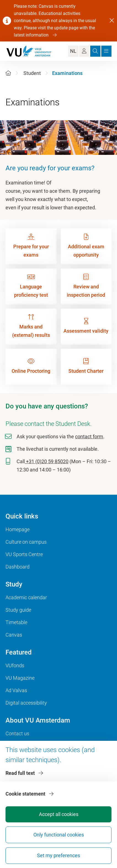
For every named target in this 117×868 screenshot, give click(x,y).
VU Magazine (20, 678)
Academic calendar (26, 597)
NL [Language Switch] (73, 51)
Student (32, 73)
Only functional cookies (59, 835)
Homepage (18, 529)
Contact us (17, 733)
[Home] (8, 73)
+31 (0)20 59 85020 (47, 461)
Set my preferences (59, 855)
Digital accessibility (26, 703)
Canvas (14, 635)
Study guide (18, 610)
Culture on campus (26, 542)
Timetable (16, 622)
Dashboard (18, 567)
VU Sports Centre (24, 554)
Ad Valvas (16, 690)
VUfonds (15, 665)
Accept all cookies (59, 814)
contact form (89, 436)
